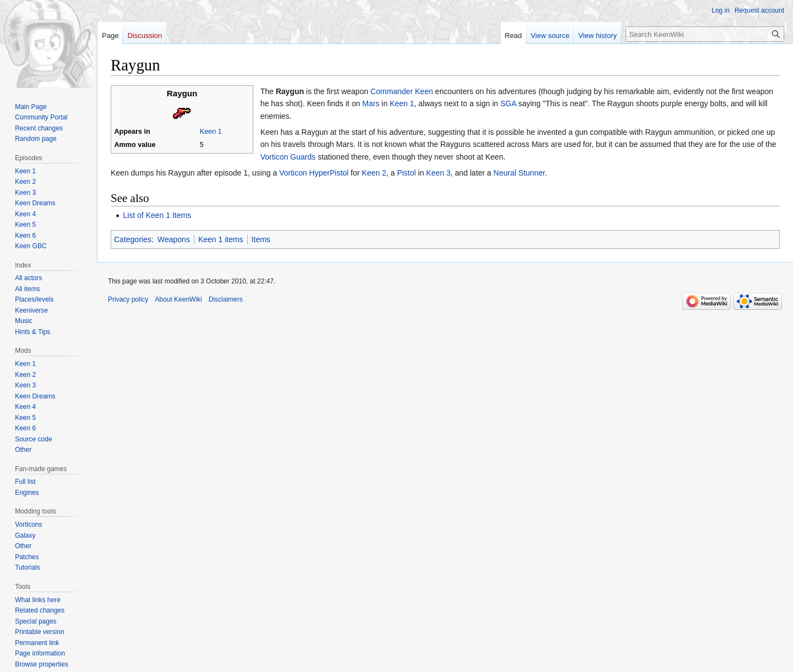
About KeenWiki (178, 299)
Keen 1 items (221, 239)
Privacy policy (128, 299)
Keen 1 (211, 132)
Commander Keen (402, 91)
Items (261, 239)
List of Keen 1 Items (157, 215)
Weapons (174, 239)
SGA (508, 103)
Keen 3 (438, 173)
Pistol (406, 173)
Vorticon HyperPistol (314, 173)
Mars (371, 103)
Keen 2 (374, 173)
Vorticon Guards (288, 157)
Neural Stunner (519, 173)
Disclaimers (226, 299)
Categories (133, 239)
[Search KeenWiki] (705, 34)
